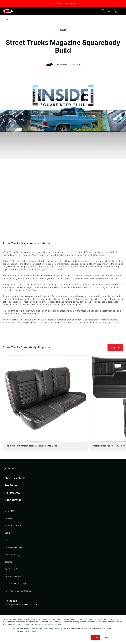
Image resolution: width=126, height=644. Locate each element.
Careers (8, 518)
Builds (63, 30)
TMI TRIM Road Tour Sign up (18, 591)
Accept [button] (95, 638)
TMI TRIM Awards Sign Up (17, 584)
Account (10, 468)
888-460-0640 (11, 601)
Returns (8, 562)
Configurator (13, 500)
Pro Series (11, 485)
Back (8, 19)
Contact (8, 533)
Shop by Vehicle (15, 478)
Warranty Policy (12, 555)
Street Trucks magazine (20, 252)
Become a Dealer (13, 526)
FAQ (6, 540)
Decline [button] (107, 638)
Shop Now (115, 347)
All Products (12, 493)
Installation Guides (13, 547)
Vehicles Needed (13, 576)
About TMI (9, 511)
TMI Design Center (14, 569)
